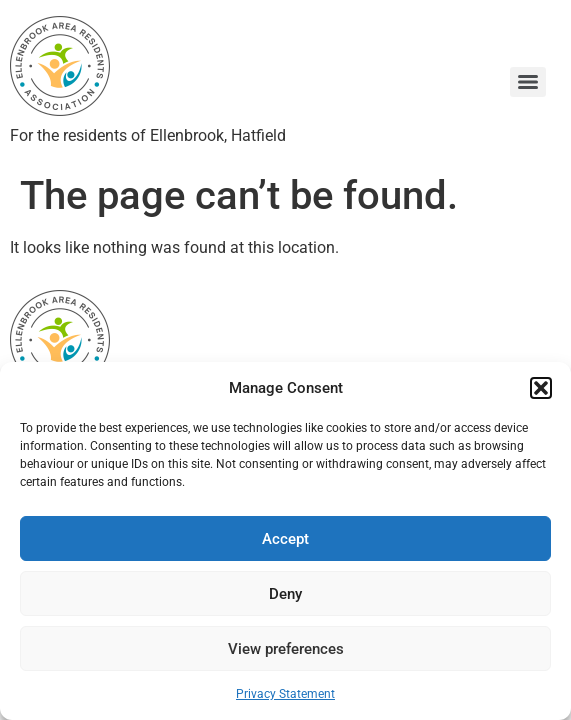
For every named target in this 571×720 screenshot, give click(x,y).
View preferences (286, 649)
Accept (285, 539)
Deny (285, 594)
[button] (541, 388)
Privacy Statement (285, 694)
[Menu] (528, 82)
